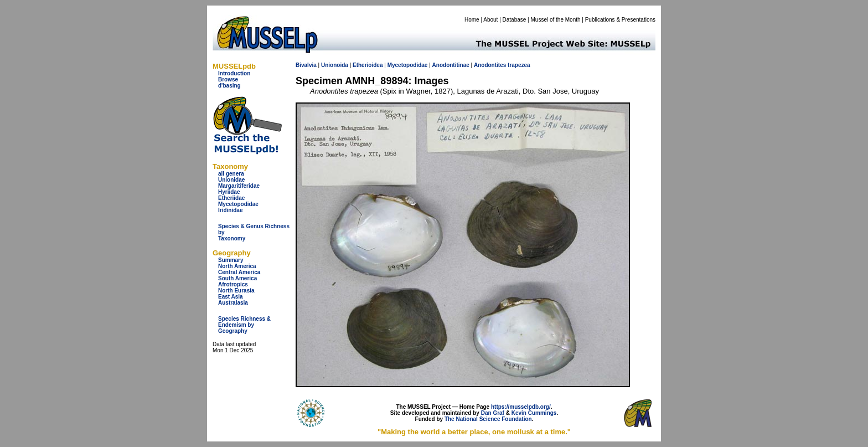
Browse (228, 79)
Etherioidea (368, 65)
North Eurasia (236, 291)
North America (237, 266)
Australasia (233, 303)
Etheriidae (231, 198)
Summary (231, 260)
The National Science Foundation (488, 419)
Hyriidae (229, 192)
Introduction (234, 73)
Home (472, 20)
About (490, 20)
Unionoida (335, 65)
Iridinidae (230, 210)
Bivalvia (306, 65)
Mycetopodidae (238, 204)
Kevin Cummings (534, 413)
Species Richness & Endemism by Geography (244, 325)
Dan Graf (493, 413)
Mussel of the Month (556, 20)
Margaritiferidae (239, 186)
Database (515, 20)
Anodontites (490, 65)
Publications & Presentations (620, 20)
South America (237, 278)
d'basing (229, 86)
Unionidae (231, 180)
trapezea (519, 65)
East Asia (231, 297)
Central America (239, 272)
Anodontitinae (451, 65)
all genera (231, 174)
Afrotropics (233, 284)
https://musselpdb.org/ (521, 407)
